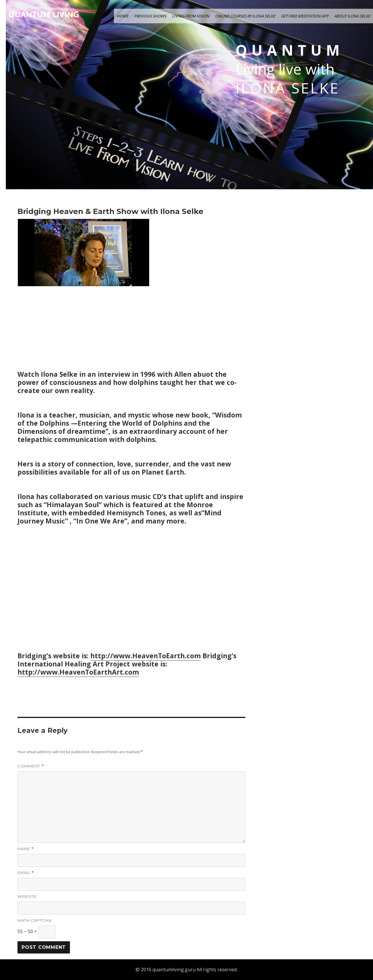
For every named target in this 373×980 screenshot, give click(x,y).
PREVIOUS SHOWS (150, 16)
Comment (31, 766)
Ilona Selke (287, 88)
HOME (123, 16)
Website (27, 896)
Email (26, 873)
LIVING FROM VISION (191, 16)
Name (26, 849)
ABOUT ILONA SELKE (352, 16)
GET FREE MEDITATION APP (305, 16)
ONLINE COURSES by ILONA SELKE (245, 16)
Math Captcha (35, 920)
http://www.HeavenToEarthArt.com (78, 672)
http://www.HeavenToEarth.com (146, 656)
